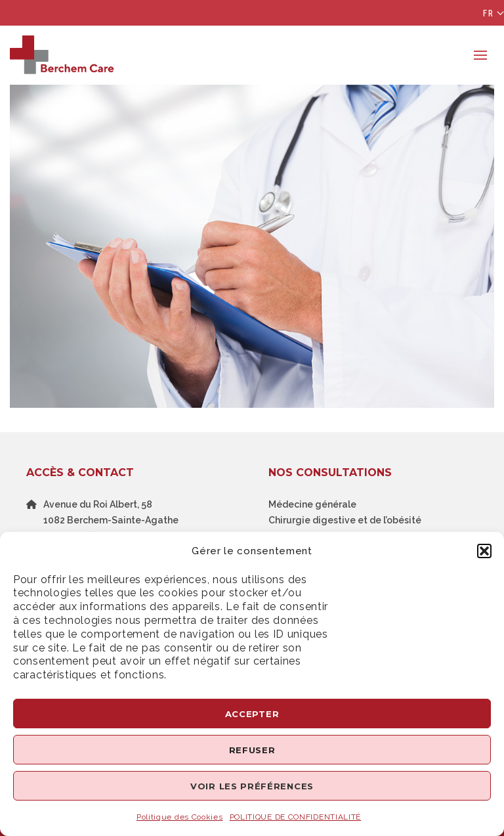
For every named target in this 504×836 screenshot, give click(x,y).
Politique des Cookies (180, 817)
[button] (484, 551)
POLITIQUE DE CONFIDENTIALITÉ (296, 817)
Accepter (252, 714)
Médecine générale (312, 504)
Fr (489, 13)
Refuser (252, 750)
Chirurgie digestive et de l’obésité (345, 520)
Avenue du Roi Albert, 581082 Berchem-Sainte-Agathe (111, 512)
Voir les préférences (252, 786)
